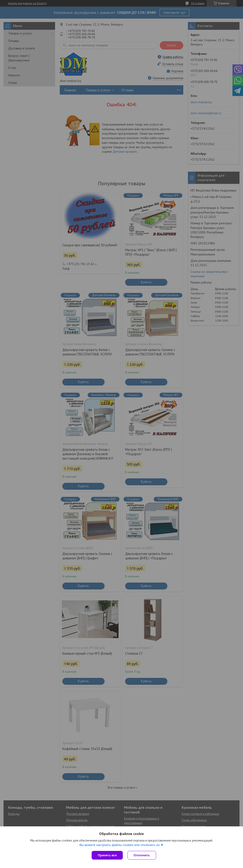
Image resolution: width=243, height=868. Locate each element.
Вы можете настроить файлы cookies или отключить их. (120, 845)
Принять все (107, 855)
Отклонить (142, 855)
